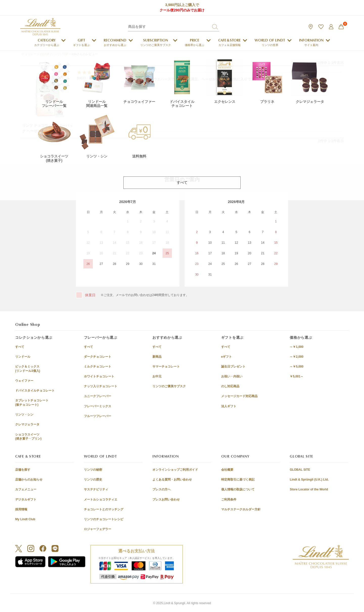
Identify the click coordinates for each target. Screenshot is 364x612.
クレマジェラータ (27, 424)
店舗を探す (23, 470)
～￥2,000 (297, 357)
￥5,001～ (297, 376)
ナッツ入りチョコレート (101, 386)
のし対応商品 (230, 386)
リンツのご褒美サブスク (169, 386)
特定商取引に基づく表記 (238, 480)
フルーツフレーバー (98, 416)
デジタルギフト (26, 500)
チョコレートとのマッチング (104, 509)
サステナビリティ (96, 489)
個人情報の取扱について (238, 489)
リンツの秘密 (93, 470)
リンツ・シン (24, 415)
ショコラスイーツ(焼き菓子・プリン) (28, 437)
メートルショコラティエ (101, 500)
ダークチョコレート (98, 357)
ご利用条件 (229, 500)
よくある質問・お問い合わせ (172, 480)
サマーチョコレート (166, 367)
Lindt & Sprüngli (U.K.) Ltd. (309, 480)
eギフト (227, 357)
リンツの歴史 (93, 480)
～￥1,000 (297, 347)
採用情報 (21, 509)
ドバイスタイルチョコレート (35, 391)
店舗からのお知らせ (29, 480)
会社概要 (227, 470)
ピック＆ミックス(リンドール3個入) (28, 369)
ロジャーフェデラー (98, 529)
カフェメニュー (26, 489)
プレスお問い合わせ (166, 500)
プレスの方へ (162, 489)
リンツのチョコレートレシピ (104, 519)
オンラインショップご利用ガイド (175, 470)
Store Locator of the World (309, 489)
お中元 (157, 376)
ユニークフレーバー (98, 396)
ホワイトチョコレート (99, 376)
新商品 (157, 357)
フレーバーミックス (98, 406)
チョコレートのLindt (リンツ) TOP (45, 54)
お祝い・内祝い (232, 376)
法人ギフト (229, 406)
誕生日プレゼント (233, 367)
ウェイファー (24, 381)
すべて (20, 347)
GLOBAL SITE (300, 470)
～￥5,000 (297, 367)
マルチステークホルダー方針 (241, 509)
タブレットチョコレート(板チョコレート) (32, 403)
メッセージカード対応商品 (239, 396)
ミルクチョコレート (98, 367)
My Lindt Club (25, 519)
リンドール (23, 357)
